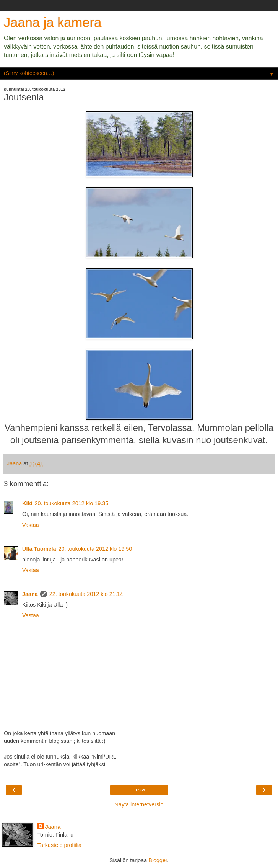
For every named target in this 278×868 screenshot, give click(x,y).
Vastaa (31, 525)
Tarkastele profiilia (59, 845)
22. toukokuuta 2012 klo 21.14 (86, 594)
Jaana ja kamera (53, 23)
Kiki (27, 503)
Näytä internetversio (139, 804)
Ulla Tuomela (39, 549)
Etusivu (139, 790)
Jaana (30, 594)
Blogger (158, 860)
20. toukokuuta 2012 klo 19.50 (95, 549)
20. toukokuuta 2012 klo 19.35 (71, 503)
